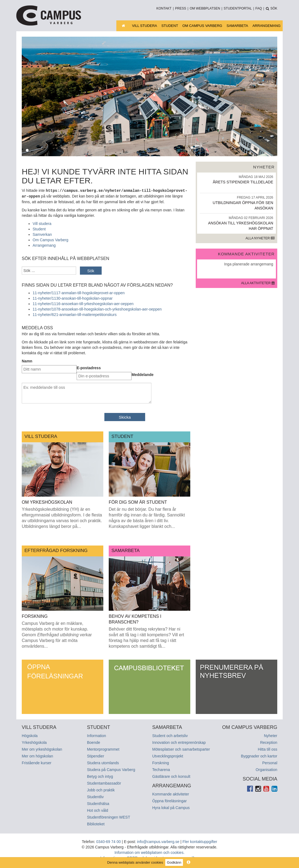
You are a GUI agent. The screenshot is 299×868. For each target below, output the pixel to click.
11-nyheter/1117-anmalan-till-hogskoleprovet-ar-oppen (79, 292)
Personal (270, 762)
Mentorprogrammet (103, 749)
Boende (94, 742)
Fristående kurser (37, 762)
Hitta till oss (267, 749)
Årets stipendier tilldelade (236, 179)
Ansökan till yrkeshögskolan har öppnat (236, 223)
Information (96, 735)
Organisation (267, 769)
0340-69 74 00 (108, 841)
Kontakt (164, 8)
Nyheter (271, 735)
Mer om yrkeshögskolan (42, 749)
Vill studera (145, 26)
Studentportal (238, 8)
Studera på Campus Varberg (111, 769)
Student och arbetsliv (170, 735)
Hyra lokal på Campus (171, 807)
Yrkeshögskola (34, 742)
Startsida (127, 26)
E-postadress (89, 367)
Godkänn (174, 862)
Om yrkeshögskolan (47, 502)
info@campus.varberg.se (158, 841)
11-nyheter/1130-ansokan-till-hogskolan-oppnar (73, 298)
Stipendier (96, 756)
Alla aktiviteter (258, 283)
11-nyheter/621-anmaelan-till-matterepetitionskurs (75, 314)
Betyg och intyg (100, 776)
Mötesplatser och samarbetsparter (181, 749)
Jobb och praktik (101, 789)
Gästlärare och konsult (171, 776)
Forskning (35, 616)
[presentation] (63, 418)
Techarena (161, 769)
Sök (91, 270)
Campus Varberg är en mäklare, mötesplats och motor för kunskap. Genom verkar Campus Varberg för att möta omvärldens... (57, 634)
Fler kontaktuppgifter (200, 841)
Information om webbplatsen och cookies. (149, 852)
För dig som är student (138, 502)
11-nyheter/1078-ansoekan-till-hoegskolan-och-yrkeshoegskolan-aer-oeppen (97, 309)
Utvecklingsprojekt (168, 756)
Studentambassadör (104, 783)
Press (181, 8)
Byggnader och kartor (259, 756)
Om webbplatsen (205, 8)
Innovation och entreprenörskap (179, 742)
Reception (269, 742)
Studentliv (95, 796)
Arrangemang (267, 26)
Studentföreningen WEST (109, 817)
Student (170, 26)
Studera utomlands (103, 762)
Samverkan (42, 234)
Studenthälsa (98, 803)
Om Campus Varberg (202, 26)
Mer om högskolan (37, 756)
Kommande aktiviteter (171, 794)
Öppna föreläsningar (55, 671)
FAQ (259, 8)
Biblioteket (96, 823)
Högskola (30, 735)
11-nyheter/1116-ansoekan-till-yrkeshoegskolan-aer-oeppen (83, 303)
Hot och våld (98, 810)
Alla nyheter (260, 238)
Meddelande (143, 374)
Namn (27, 361)
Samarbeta (237, 26)
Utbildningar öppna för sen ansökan (236, 203)
